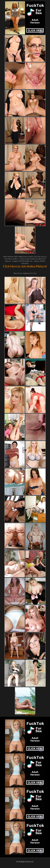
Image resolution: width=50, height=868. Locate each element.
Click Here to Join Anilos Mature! (25, 266)
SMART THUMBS (30, 715)
